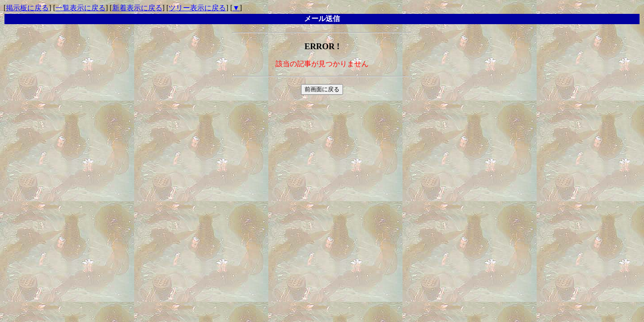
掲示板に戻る (27, 8)
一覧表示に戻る (80, 8)
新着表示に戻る (137, 8)
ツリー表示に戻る (197, 8)
